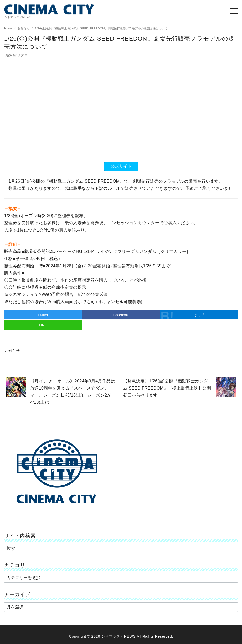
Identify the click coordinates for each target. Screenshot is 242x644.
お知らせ (24, 28)
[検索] (121, 548)
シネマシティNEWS (118, 636)
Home (9, 28)
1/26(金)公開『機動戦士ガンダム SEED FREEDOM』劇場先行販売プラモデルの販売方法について (101, 28)
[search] (233, 548)
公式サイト (121, 166)
